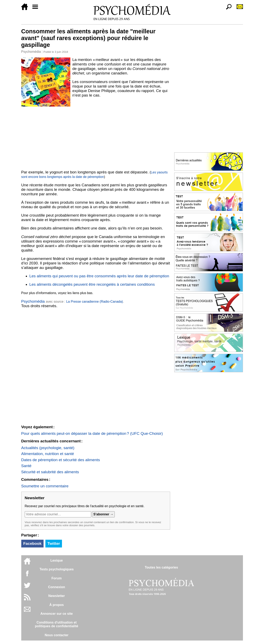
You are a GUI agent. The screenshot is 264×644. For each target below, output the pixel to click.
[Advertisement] (96, 137)
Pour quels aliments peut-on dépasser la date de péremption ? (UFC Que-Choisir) (92, 433)
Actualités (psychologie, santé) (48, 448)
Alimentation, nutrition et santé (48, 454)
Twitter (54, 543)
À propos (57, 605)
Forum (57, 578)
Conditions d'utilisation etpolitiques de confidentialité (57, 624)
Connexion (57, 587)
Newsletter (57, 596)
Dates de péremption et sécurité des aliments (61, 460)
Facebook (33, 543)
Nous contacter (56, 635)
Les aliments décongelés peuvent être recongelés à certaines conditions (92, 284)
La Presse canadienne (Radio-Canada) (95, 302)
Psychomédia (31, 52)
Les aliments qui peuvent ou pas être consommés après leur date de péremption (99, 276)
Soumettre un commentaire (45, 486)
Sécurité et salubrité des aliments (50, 472)
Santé (26, 466)
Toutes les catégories (161, 567)
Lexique (56, 560)
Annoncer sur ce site (56, 614)
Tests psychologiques (57, 569)
